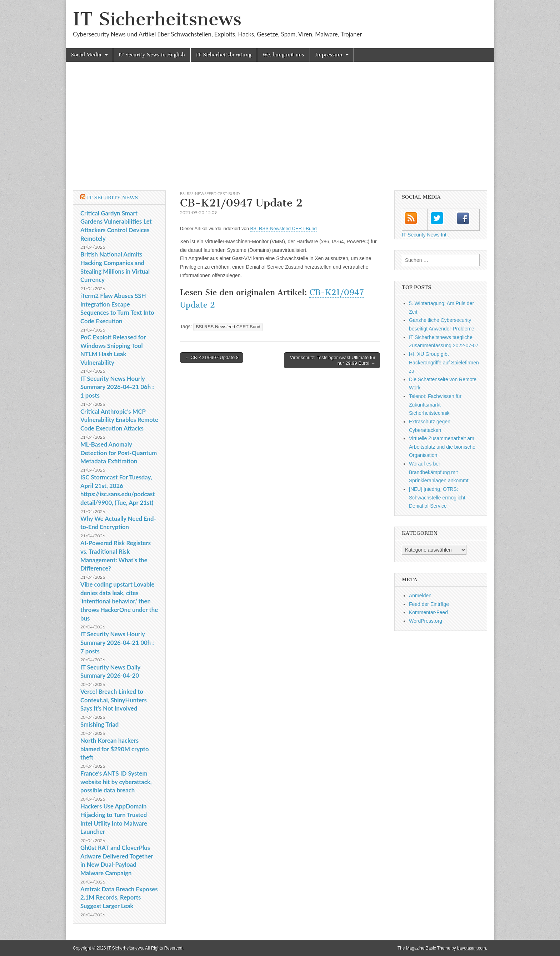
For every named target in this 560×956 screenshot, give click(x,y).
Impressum (329, 55)
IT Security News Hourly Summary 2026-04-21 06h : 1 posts (117, 387)
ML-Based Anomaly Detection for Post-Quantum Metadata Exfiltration (119, 453)
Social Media (86, 55)
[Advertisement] (280, 126)
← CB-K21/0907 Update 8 (212, 357)
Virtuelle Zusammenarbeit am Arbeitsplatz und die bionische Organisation (442, 447)
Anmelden (420, 596)
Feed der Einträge (429, 604)
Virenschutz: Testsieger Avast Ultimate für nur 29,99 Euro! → (333, 360)
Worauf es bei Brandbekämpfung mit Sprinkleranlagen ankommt (439, 472)
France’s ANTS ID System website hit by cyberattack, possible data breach (116, 782)
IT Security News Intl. (425, 235)
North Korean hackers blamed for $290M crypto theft (115, 749)
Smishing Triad (99, 724)
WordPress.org (426, 621)
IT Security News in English (152, 55)
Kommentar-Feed (428, 612)
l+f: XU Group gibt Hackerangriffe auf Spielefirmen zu (444, 362)
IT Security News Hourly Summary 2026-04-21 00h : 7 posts (117, 642)
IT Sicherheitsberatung (224, 55)
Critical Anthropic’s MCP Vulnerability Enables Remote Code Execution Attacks (119, 420)
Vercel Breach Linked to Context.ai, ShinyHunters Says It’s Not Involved (114, 700)
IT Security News (112, 198)
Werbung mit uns (283, 55)
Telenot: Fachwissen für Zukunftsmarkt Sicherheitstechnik (435, 405)
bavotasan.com (472, 948)
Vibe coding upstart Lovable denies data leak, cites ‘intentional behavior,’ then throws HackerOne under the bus (119, 601)
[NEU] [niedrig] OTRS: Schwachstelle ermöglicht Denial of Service (437, 497)
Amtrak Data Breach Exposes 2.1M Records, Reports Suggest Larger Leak (119, 897)
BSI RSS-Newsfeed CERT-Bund (210, 193)
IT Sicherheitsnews (157, 19)
